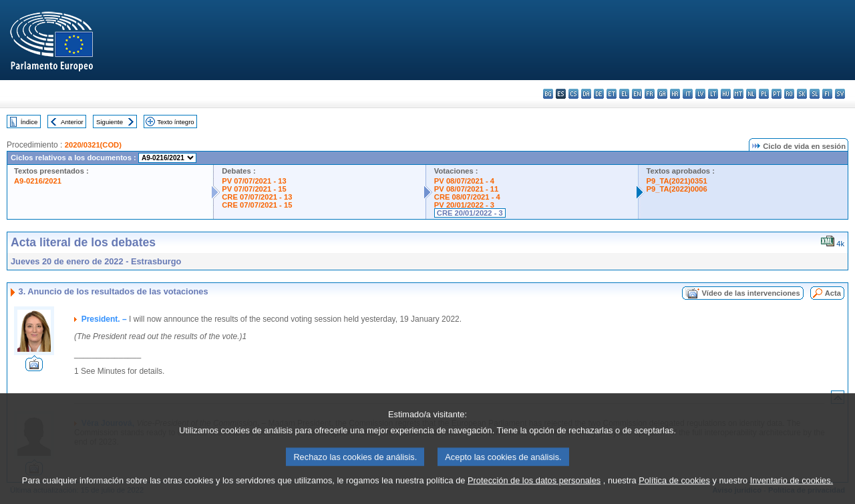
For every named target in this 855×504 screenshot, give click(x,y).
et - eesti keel (612, 94)
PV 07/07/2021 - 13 (254, 181)
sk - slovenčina (802, 94)
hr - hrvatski (675, 94)
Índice (29, 122)
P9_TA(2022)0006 (677, 189)
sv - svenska (840, 94)
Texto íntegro (175, 122)
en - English (637, 94)
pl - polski (764, 94)
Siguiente (110, 122)
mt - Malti (738, 94)
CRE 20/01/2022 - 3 (470, 213)
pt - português (777, 94)
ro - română (789, 94)
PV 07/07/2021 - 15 (254, 189)
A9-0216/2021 (38, 181)
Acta (833, 293)
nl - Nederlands (751, 94)
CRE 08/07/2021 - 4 (467, 197)
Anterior (72, 122)
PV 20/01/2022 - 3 (464, 205)
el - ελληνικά (624, 94)
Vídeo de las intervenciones (750, 293)
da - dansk (586, 94)
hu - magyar (726, 94)
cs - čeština (573, 94)
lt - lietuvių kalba (713, 94)
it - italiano (688, 94)
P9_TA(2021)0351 (677, 181)
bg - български (548, 94)
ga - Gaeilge (662, 94)
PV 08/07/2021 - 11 (466, 189)
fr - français (650, 94)
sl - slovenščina (815, 94)
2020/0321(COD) (93, 145)
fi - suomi (827, 94)
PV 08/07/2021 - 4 (464, 181)
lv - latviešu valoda (700, 94)
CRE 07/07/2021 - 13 (257, 197)
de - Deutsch (599, 94)
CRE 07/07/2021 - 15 (257, 205)
